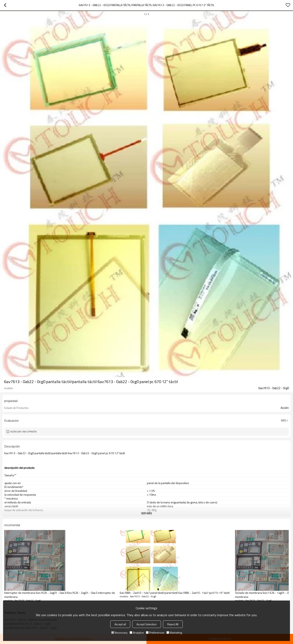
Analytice (137, 633)
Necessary (119, 633)
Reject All (173, 624)
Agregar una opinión (24, 432)
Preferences (155, 633)
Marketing (174, 633)
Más (284, 420)
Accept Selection (147, 624)
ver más (146, 513)
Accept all (120, 624)
